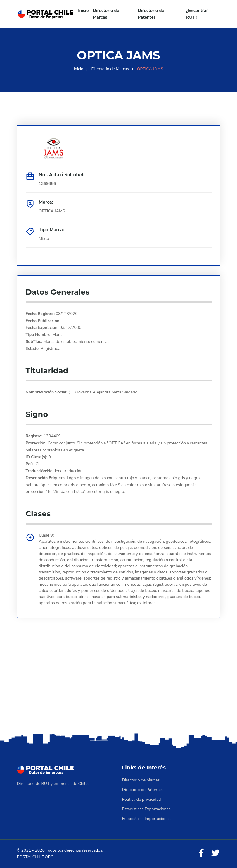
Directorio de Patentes (151, 14)
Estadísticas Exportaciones (146, 809)
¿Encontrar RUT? (197, 14)
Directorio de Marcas (106, 14)
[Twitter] (215, 853)
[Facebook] (201, 853)
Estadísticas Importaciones (146, 819)
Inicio (83, 11)
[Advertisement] (119, 686)
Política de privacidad (142, 799)
